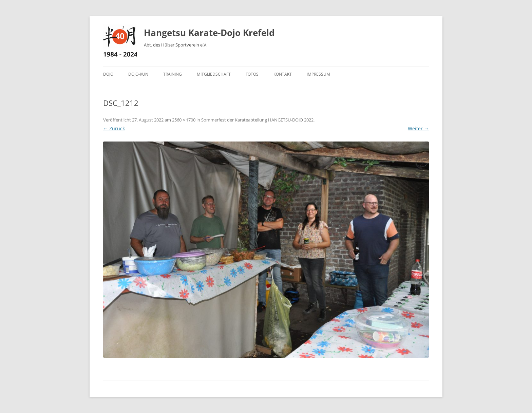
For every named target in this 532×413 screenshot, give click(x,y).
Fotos (252, 74)
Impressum (318, 74)
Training (173, 74)
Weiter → (418, 128)
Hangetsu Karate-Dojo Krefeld (209, 33)
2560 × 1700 (184, 120)
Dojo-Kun (138, 74)
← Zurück (114, 128)
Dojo (108, 74)
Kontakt (283, 74)
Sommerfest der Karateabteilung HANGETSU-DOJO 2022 (257, 120)
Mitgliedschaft (214, 74)
